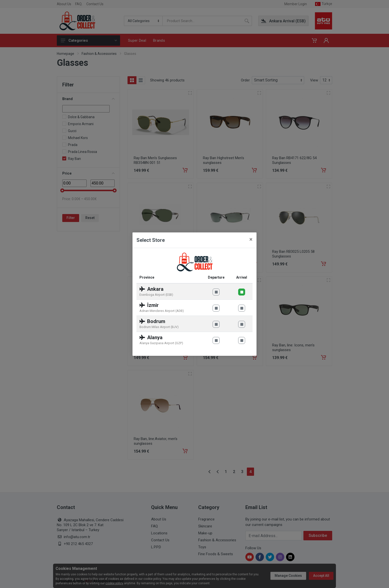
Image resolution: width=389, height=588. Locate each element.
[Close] (251, 239)
